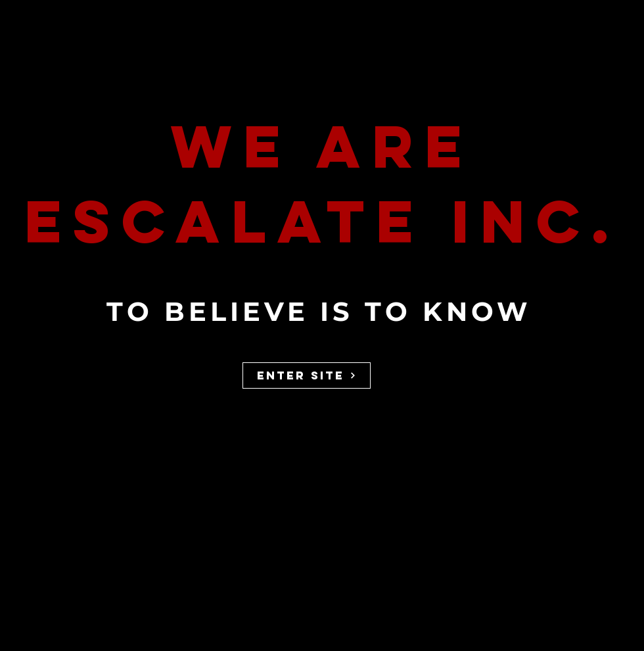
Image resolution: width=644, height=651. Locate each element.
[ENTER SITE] (307, 375)
